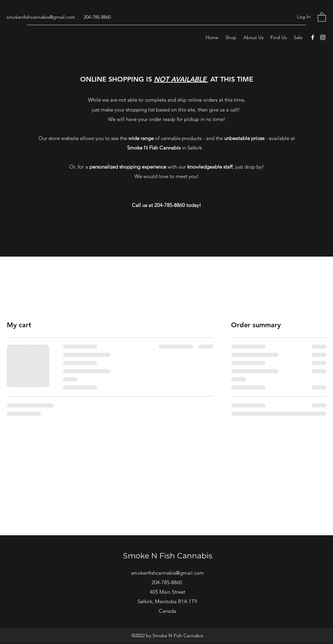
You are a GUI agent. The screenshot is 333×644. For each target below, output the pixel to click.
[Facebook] (313, 37)
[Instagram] (323, 37)
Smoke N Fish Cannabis (168, 556)
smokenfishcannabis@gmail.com (41, 17)
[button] (322, 17)
